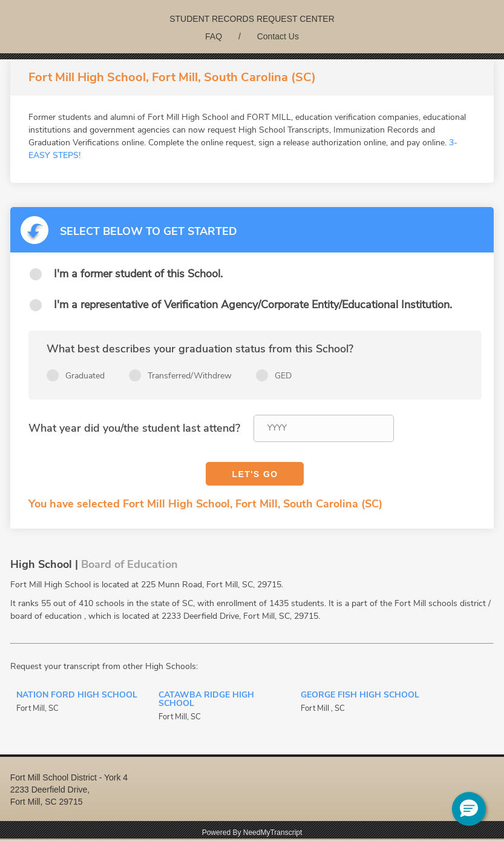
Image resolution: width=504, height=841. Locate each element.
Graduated (85, 376)
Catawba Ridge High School (206, 700)
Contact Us (278, 36)
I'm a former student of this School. (138, 274)
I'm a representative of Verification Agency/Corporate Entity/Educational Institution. (253, 305)
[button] (469, 809)
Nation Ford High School (77, 696)
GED (283, 376)
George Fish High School (360, 696)
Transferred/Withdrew (190, 376)
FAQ (214, 36)
